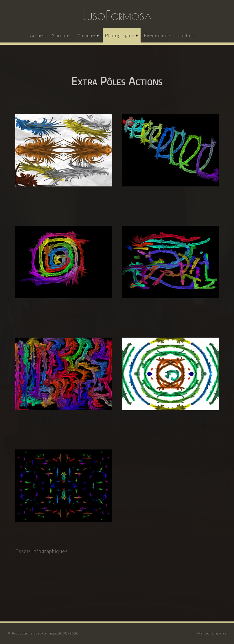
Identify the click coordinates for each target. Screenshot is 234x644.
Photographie (120, 35)
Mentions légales (212, 633)
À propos (61, 35)
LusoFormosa (117, 15)
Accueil (38, 35)
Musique (86, 35)
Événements (158, 35)
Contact (186, 35)
